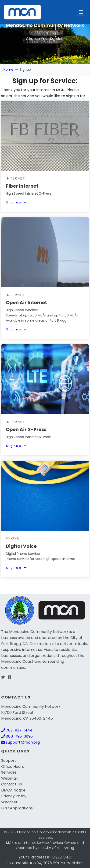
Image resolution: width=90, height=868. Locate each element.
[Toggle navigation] (81, 12)
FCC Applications (17, 808)
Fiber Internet (22, 186)
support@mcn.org (20, 742)
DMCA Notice (13, 790)
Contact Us (12, 784)
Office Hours (13, 767)
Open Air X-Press (26, 429)
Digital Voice (21, 546)
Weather (9, 802)
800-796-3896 (17, 736)
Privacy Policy (14, 796)
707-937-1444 (17, 730)
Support (9, 760)
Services (9, 772)
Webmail (9, 778)
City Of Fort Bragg (59, 848)
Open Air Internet (26, 303)
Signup (17, 202)
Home (8, 70)
